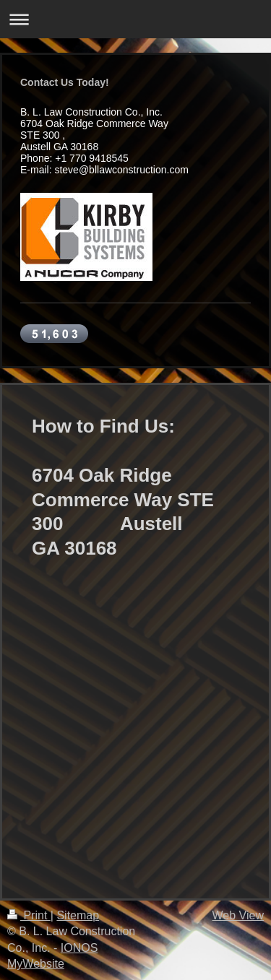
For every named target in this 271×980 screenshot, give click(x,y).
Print (29, 915)
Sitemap (78, 915)
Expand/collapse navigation (135, 19)
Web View (238, 915)
